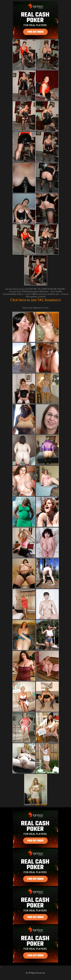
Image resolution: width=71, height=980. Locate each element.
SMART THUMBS (41, 805)
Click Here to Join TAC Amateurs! (36, 300)
